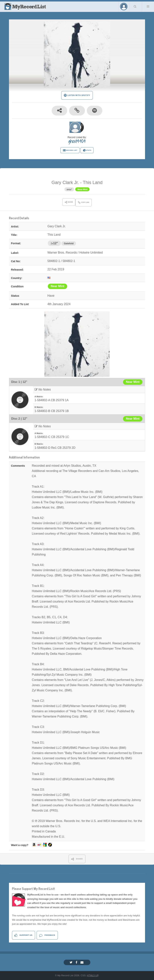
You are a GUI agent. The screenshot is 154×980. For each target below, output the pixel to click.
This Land (93, 182)
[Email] (82, 962)
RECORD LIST (70, 150)
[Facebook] (77, 962)
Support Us (23, 935)
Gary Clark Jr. (65, 182)
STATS (87, 150)
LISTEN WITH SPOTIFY (77, 95)
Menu (148, 6)
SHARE (77, 859)
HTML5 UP (93, 975)
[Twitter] (71, 962)
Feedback (47, 935)
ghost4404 (77, 141)
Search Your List (135, 6)
